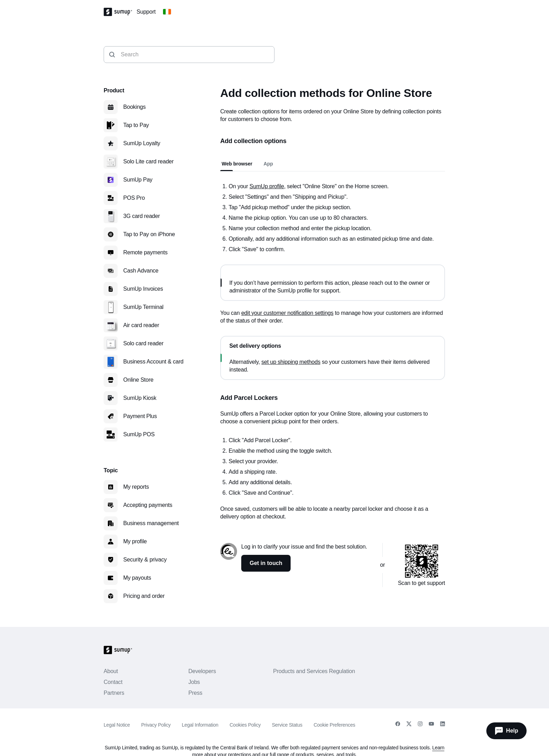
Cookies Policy (245, 725)
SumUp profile (267, 186)
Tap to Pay (136, 125)
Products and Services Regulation (314, 671)
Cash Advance (141, 271)
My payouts (137, 578)
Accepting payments (148, 505)
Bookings (134, 107)
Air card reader (141, 325)
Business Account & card (153, 362)
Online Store (138, 380)
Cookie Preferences (335, 725)
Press (195, 693)
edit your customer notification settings (287, 313)
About (111, 671)
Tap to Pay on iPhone (149, 234)
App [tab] (268, 164)
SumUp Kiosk (140, 398)
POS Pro (134, 198)
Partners (114, 693)
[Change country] (167, 12)
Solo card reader (143, 343)
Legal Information (200, 725)
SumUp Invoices (143, 289)
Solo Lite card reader (148, 161)
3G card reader (142, 216)
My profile (135, 541)
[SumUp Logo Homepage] (120, 12)
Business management (151, 523)
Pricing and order (144, 596)
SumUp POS (139, 434)
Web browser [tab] (237, 164)
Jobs (194, 682)
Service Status (287, 725)
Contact (113, 682)
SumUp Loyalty (142, 143)
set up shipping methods (291, 362)
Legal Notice (117, 725)
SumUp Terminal (143, 307)
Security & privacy (145, 560)
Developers (202, 671)
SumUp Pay (138, 180)
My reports (136, 487)
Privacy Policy (156, 725)
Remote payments (145, 252)
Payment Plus (140, 416)
